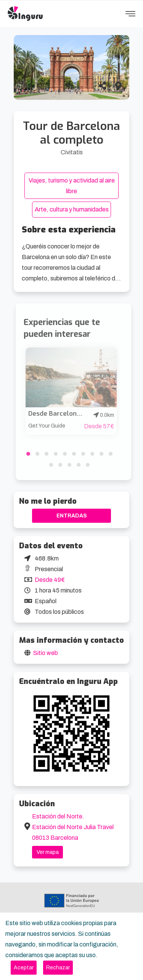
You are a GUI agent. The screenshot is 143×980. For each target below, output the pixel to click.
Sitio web (46, 653)
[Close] (24, 968)
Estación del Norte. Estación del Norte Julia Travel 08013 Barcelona (73, 827)
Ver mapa (48, 852)
